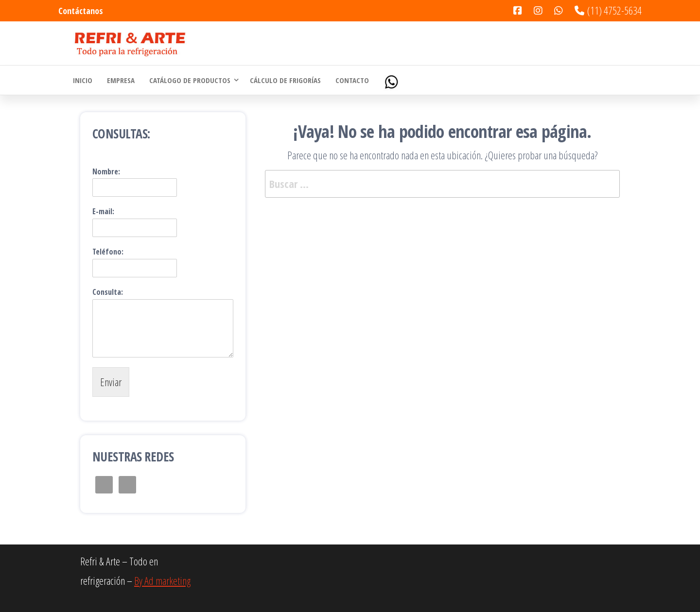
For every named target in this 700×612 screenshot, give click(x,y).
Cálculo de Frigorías (285, 80)
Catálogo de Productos (190, 80)
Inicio (83, 80)
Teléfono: (108, 252)
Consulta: (108, 292)
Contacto (352, 80)
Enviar (111, 382)
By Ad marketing (162, 580)
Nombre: (106, 172)
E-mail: (103, 212)
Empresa (121, 80)
